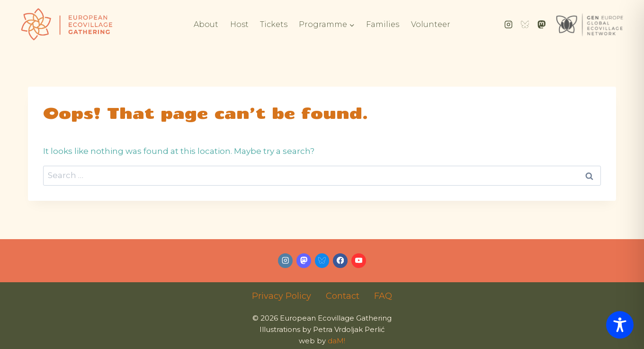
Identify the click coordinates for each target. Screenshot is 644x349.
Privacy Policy (282, 296)
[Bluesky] (525, 24)
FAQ (383, 296)
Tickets (274, 24)
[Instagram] (508, 24)
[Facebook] (340, 261)
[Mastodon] (541, 24)
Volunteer (431, 24)
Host (239, 24)
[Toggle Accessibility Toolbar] (620, 325)
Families (383, 24)
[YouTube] (359, 261)
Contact (343, 296)
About (206, 24)
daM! (336, 341)
